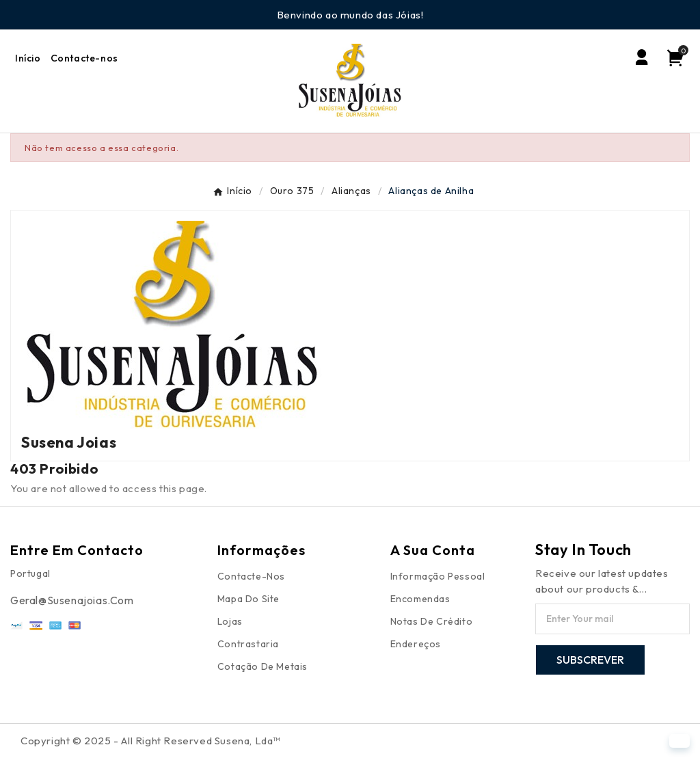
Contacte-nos (251, 576)
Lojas (230, 621)
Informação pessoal (438, 576)
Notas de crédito (432, 621)
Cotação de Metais (262, 666)
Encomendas (420, 599)
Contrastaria (248, 644)
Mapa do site (248, 599)
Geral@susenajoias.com (72, 600)
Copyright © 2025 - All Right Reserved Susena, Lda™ (150, 741)
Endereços (416, 644)
